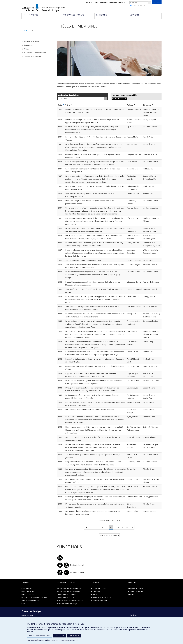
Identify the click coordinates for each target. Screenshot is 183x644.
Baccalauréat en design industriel (69, 588)
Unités (27, 49)
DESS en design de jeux (65, 597)
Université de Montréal (30, 8)
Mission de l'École (28, 591)
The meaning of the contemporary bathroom (83, 260)
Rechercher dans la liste (69, 95)
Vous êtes (132, 583)
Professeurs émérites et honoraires (34, 597)
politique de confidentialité (45, 640)
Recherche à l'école (32, 41)
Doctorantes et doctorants (35, 53)
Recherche (29, 31)
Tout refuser (60, 636)
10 (128, 527)
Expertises (29, 45)
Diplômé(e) (132, 594)
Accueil (23, 31)
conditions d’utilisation (69, 640)
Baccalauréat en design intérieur (69, 591)
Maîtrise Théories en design (67, 604)
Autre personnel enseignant (31, 600)
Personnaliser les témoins (40, 636)
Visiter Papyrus (118, 99)
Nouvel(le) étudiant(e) (136, 588)
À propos (25, 583)
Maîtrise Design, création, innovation (70, 600)
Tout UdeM (141, 6)
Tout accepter (74, 636)
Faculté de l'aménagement (54, 8)
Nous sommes (27, 588)
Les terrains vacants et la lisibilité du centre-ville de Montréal (90, 409)
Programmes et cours (66, 583)
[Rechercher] (150, 3)
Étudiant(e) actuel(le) (135, 591)
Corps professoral (28, 594)
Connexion (122, 3)
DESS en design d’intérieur (66, 594)
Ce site (133, 6)
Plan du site (133, 615)
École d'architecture (28, 615)
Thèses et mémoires (33, 57)
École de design (50, 10)
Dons (23, 604)
